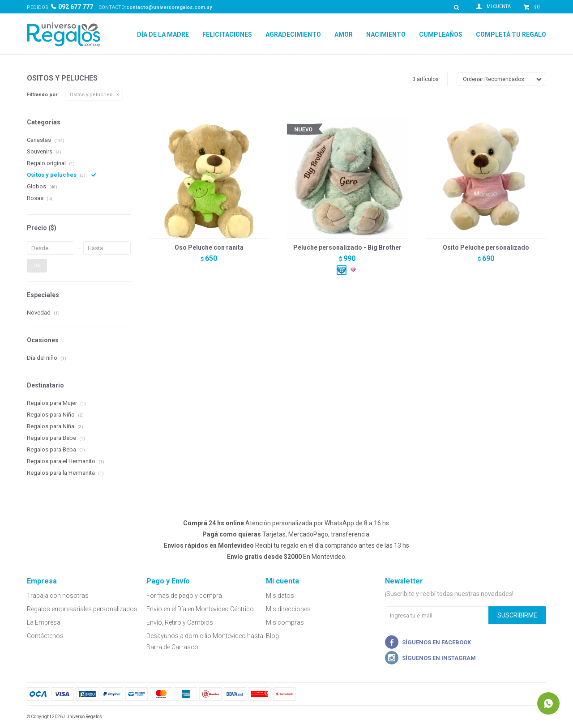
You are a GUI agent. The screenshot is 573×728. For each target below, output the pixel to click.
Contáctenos (45, 636)
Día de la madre (163, 34)
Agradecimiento (293, 34)
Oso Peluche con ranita (209, 247)
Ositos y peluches (91, 95)
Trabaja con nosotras (58, 596)
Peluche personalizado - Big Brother (347, 247)
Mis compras (285, 622)
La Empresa (44, 622)
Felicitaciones (227, 34)
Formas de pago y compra (184, 596)
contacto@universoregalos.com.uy (169, 7)
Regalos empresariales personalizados (82, 609)
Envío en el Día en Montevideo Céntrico (200, 609)
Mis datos (280, 596)
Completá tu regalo (511, 34)
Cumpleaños (441, 34)
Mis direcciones (288, 609)
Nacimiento (386, 34)
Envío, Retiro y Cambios (180, 622)
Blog (272, 636)
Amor (344, 34)
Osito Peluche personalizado (486, 247)
